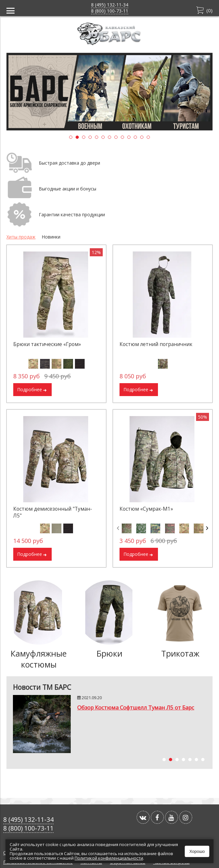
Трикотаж (180, 653)
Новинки (51, 237)
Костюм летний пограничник (156, 344)
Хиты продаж (21, 237)
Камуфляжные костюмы (39, 659)
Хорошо (197, 851)
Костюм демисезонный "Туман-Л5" (53, 512)
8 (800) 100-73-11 (110, 11)
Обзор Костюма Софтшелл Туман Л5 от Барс (136, 707)
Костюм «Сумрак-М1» (146, 509)
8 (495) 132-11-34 (110, 5)
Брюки (109, 653)
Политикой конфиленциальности (109, 858)
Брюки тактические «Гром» (47, 344)
